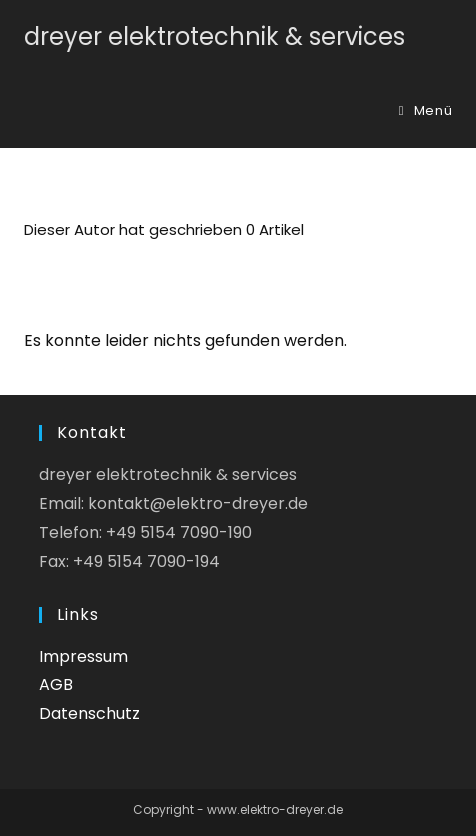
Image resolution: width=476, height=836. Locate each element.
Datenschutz (89, 713)
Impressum (83, 656)
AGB (56, 684)
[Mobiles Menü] (425, 111)
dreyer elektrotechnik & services (214, 36)
